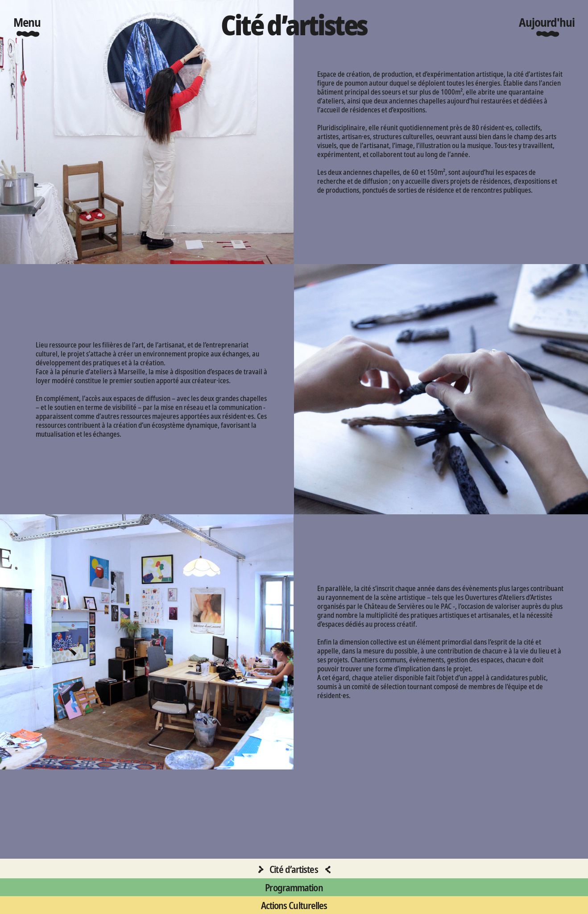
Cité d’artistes (294, 869)
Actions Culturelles (294, 905)
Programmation (294, 887)
